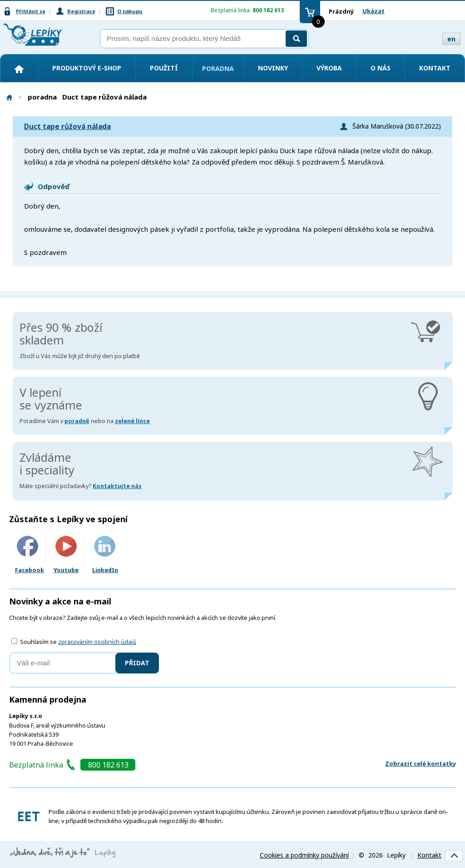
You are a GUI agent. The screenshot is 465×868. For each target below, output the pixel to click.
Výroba (329, 68)
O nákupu (130, 11)
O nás (381, 68)
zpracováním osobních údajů (97, 642)
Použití (164, 68)
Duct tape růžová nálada (67, 127)
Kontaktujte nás (117, 486)
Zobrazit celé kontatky (420, 763)
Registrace (81, 11)
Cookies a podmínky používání (304, 855)
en (451, 39)
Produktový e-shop (87, 68)
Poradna (218, 68)
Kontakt (435, 68)
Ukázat (373, 11)
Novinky (273, 68)
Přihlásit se (31, 11)
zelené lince (132, 421)
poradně (77, 421)
